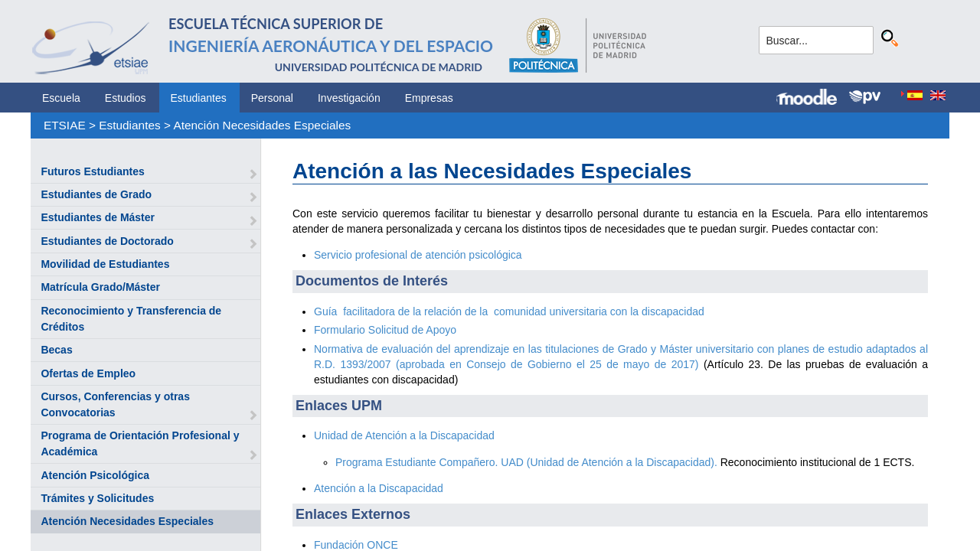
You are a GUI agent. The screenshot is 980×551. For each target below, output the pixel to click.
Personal (272, 98)
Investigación (349, 98)
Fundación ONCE (356, 545)
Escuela (61, 98)
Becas (56, 350)
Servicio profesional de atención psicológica (418, 255)
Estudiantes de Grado (96, 194)
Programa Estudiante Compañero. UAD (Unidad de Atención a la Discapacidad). (526, 462)
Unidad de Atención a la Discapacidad (404, 435)
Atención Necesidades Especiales (262, 125)
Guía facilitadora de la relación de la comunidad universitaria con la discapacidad (509, 311)
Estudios (126, 98)
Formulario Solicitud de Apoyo (385, 330)
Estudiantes (199, 98)
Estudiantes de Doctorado (107, 241)
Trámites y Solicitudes (97, 498)
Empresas (429, 98)
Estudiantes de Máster (98, 217)
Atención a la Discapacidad (379, 488)
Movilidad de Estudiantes (105, 264)
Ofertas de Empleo (88, 373)
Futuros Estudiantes (92, 171)
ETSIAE (65, 125)
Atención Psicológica (95, 475)
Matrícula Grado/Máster (100, 287)
